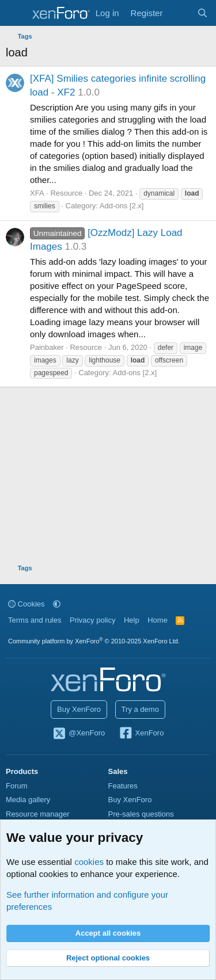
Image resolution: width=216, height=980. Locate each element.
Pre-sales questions (141, 814)
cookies (89, 862)
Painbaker (47, 347)
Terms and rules (35, 620)
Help (132, 620)
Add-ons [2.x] (122, 206)
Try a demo (140, 709)
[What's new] (179, 13)
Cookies (26, 604)
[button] (57, 604)
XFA (37, 193)
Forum (17, 786)
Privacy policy (92, 620)
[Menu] (16, 13)
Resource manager (38, 814)
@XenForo (79, 734)
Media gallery (28, 800)
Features (123, 786)
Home (158, 620)
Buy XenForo (79, 709)
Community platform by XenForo (94, 641)
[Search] (202, 13)
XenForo (141, 734)
